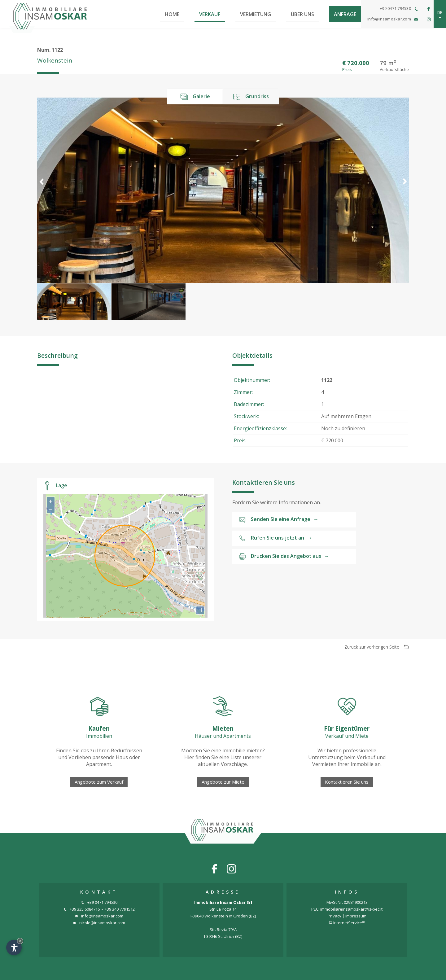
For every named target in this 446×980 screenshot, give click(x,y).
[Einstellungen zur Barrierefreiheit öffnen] (14, 947)
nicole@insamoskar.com (99, 923)
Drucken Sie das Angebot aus (284, 556)
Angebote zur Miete (223, 782)
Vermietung (256, 14)
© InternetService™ (347, 923)
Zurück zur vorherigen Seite (377, 647)
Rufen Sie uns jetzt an (275, 538)
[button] (405, 190)
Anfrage (345, 14)
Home (172, 14)
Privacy (334, 916)
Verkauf (210, 14)
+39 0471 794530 (99, 902)
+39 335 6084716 (82, 909)
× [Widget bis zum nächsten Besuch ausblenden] (20, 941)
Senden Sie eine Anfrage (278, 520)
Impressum (356, 916)
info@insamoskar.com (99, 916)
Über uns (302, 14)
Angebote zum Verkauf (99, 782)
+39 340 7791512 (120, 909)
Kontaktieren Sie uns (347, 782)
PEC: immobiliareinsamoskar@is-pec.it (347, 909)
